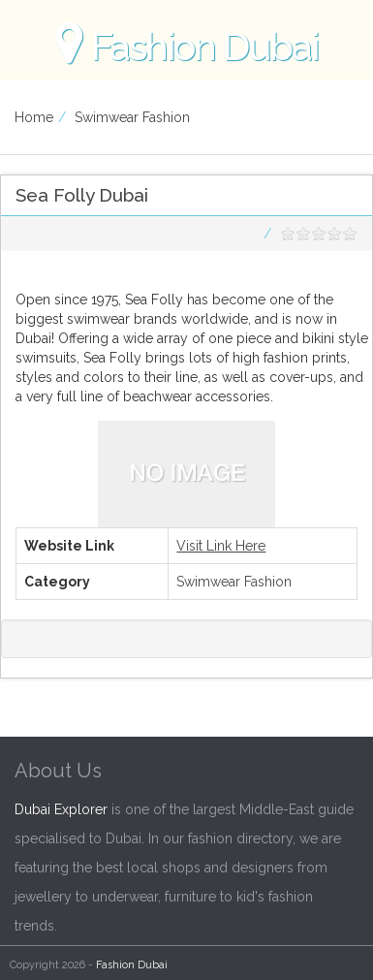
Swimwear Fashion (132, 117)
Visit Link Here (221, 546)
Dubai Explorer (61, 809)
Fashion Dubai (132, 965)
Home (34, 117)
